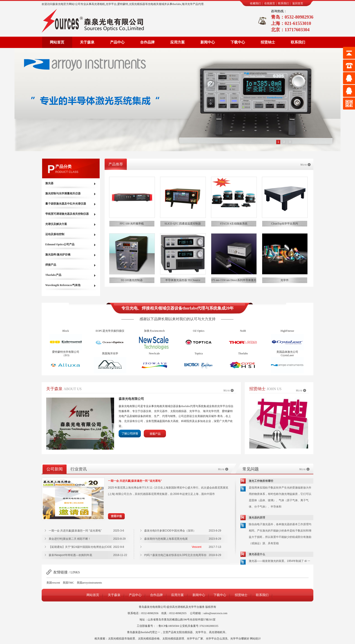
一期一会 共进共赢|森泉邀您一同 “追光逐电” (135, 481)
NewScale (154, 356)
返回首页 (298, 3)
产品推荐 (116, 164)
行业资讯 (79, 469)
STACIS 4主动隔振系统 (234, 224)
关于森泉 (87, 42)
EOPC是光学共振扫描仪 (110, 333)
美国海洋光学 (110, 356)
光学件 (285, 280)
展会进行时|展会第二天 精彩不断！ (70, 539)
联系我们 (283, 3)
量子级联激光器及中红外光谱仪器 (66, 204)
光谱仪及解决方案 (56, 224)
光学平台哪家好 (240, 639)
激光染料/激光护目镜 (58, 255)
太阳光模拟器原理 (173, 639)
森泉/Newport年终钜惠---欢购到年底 (70, 555)
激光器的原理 (257, 518)
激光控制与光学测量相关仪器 (63, 193)
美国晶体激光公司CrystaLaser (287, 356)
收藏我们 (255, 3)
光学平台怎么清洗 (217, 639)
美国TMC (68, 583)
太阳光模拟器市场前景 (122, 639)
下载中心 (238, 42)
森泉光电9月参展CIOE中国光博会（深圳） (170, 531)
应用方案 (177, 42)
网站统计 (255, 639)
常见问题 (251, 469)
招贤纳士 (268, 42)
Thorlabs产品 (53, 275)
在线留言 (270, 3)
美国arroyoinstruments (89, 583)
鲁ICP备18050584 (169, 626)
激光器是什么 (257, 554)
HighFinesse (287, 333)
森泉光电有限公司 (131, 399)
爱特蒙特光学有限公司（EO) (66, 356)
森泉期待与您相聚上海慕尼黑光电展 (166, 539)
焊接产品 (51, 265)
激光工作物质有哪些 (261, 481)
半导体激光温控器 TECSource (183, 280)
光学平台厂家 (195, 639)
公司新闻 (55, 469)
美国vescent (53, 583)
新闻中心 (208, 42)
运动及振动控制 (55, 234)
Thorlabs (243, 356)
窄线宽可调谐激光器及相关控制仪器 (67, 214)
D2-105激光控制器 (132, 280)
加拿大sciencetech (154, 333)
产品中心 (117, 42)
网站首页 (57, 42)
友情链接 (60, 572)
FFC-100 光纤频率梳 (132, 224)
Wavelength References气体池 (63, 285)
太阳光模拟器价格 (149, 639)
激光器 (49, 183)
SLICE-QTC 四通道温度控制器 (183, 224)
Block (66, 333)
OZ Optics (199, 333)
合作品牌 (147, 42)
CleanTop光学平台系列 (285, 224)
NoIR (243, 333)
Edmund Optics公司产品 (60, 244)
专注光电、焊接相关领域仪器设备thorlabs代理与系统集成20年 (177, 308)
